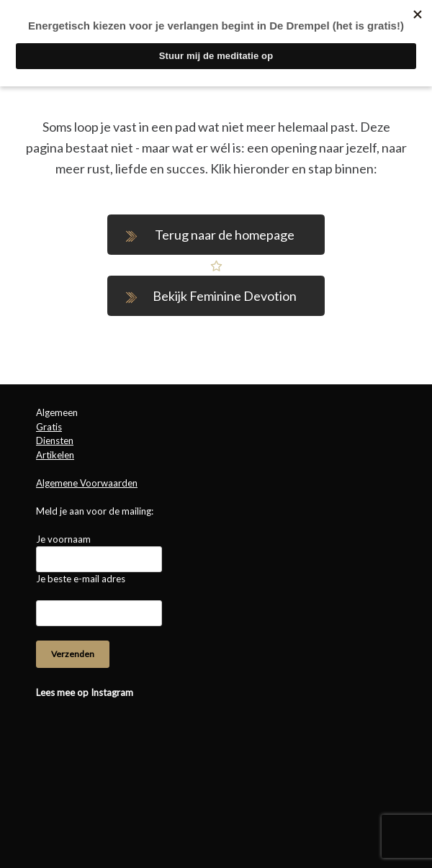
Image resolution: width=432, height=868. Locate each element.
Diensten (55, 440)
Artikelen (55, 455)
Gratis (49, 427)
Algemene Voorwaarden (87, 483)
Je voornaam (63, 539)
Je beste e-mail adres (81, 579)
